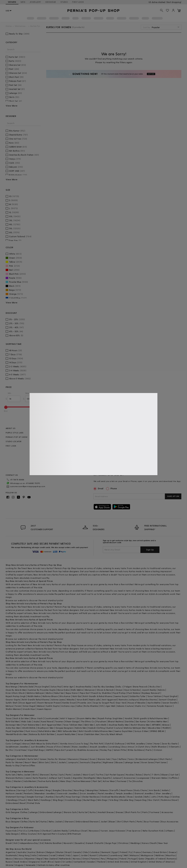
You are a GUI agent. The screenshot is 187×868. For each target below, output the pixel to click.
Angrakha (78, 778)
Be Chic (9, 750)
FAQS (125, 450)
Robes (139, 775)
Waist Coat (88, 775)
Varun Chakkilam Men (88, 734)
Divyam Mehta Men (87, 718)
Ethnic (9, 781)
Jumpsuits (73, 762)
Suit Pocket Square (115, 775)
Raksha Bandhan (53, 843)
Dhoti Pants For (133, 812)
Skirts (54, 762)
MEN (23, 2)
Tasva (9, 718)
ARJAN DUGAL (29, 728)
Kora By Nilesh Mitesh (112, 734)
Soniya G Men (141, 731)
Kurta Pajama (40, 778)
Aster (150, 744)
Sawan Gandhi (170, 703)
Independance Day (29, 843)
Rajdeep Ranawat (151, 693)
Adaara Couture (125, 706)
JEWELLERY (35, 2)
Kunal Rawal (47, 721)
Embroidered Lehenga (51, 812)
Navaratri (68, 843)
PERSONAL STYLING (73, 455)
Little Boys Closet (79, 831)
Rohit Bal (77, 696)
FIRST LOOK (78, 2)
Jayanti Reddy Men (66, 734)
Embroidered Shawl (16, 803)
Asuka (36, 721)
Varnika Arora (67, 744)
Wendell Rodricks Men (17, 734)
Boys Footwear (152, 822)
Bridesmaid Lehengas (147, 759)
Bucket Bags (90, 800)
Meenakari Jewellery (45, 793)
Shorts (147, 775)
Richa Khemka (91, 706)
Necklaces (11, 790)
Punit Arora (31, 731)
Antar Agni (69, 687)
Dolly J (119, 687)
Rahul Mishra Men (47, 731)
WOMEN (12, 2)
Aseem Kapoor (44, 709)
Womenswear (21, 26)
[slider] (6, 407)
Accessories (129, 778)
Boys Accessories (170, 822)
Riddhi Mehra (34, 696)
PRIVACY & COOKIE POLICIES (136, 446)
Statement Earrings (15, 797)
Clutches (175, 797)
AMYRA (49, 750)
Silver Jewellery (163, 793)
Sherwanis (73, 759)
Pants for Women (14, 762)
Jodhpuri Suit (55, 778)
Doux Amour (128, 747)
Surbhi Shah (12, 703)
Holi (16, 843)
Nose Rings (79, 790)
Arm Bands (154, 790)
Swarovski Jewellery (67, 793)
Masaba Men (154, 728)
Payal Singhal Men (15, 731)
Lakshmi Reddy (60, 831)
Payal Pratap (119, 693)
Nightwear (108, 762)
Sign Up (150, 550)
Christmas (123, 843)
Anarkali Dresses (106, 812)
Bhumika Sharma (149, 700)
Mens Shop (66, 781)
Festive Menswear (82, 781)
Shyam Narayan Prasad (49, 703)
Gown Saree (147, 762)
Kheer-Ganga (72, 721)
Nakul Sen (59, 693)
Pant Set (97, 781)
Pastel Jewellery (106, 793)
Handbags (13, 800)
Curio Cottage (13, 744)
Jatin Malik (101, 725)
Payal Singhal (170, 696)
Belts (147, 797)
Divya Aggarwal (27, 703)
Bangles (57, 790)
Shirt (119, 822)
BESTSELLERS (70, 433)
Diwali (9, 843)
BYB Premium (74, 834)
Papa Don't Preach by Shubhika (95, 693)
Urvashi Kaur (29, 709)
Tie (130, 781)
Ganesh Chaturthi (95, 843)
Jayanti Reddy (149, 690)
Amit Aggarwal (109, 700)
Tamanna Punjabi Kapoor (160, 706)
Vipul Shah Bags (36, 750)
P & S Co (23, 831)
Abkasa (166, 725)
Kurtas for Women (57, 759)
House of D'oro (54, 747)
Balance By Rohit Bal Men (42, 734)
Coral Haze (21, 750)
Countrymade (51, 718)
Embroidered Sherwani (87, 822)
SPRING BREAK (157, 731)
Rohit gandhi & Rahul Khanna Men (151, 718)
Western (18, 781)
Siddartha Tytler (137, 696)
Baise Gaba (63, 690)
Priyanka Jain (84, 703)
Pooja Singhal (42, 687)
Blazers (165, 775)
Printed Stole (34, 803)
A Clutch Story (143, 747)
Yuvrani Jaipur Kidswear (113, 831)
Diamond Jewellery (144, 793)
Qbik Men (89, 725)
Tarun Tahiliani (155, 696)
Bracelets (39, 790)
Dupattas (96, 762)
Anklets (165, 790)
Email (99, 488)
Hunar (157, 744)
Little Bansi (34, 831)
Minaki (67, 747)
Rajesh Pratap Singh (16, 696)
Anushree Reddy (84, 687)
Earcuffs (114, 790)
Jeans (28, 778)
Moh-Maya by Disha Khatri (45, 744)
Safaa (79, 706)
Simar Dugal (29, 706)
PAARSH (166, 728)
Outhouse (120, 744)
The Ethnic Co (88, 721)
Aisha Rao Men (13, 728)
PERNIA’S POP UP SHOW (17, 437)
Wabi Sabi (26, 721)
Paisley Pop (106, 750)
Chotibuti (46, 831)
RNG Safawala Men (67, 731)
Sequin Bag (141, 800)
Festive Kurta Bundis (48, 781)
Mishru (49, 693)
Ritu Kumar (65, 696)
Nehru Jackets (56, 822)
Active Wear (109, 781)
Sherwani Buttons (14, 778)
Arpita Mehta (154, 703)
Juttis (154, 797)
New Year (163, 843)
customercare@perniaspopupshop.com (28, 486)
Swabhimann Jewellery (17, 747)
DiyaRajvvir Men (46, 728)
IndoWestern (30, 781)
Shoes (130, 797)
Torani (18, 706)
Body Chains (141, 790)
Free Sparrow (134, 831)
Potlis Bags (164, 797)
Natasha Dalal (26, 687)
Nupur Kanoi (72, 693)
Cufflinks (173, 778)
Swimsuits (85, 762)
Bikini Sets (44, 762)
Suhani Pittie (120, 750)
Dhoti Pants (165, 759)
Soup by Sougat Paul (104, 703)
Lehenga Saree (132, 762)
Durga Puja (111, 843)
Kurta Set (83, 812)
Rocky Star (155, 687)
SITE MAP (127, 455)
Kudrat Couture (114, 728)
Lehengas (10, 759)
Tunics (131, 759)
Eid (42, 843)
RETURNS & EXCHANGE (133, 437)
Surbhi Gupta (53, 706)
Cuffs (30, 790)
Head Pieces (127, 790)
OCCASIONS (70, 459)
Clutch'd (109, 744)
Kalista (162, 690)
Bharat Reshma (116, 721)
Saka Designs (12, 834)
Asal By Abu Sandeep (104, 687)
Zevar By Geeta (170, 744)
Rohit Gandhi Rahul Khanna (36, 700)
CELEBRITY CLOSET (73, 450)
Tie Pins (100, 775)
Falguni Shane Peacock (136, 687)
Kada (123, 797)
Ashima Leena (58, 700)
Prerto (149, 750)
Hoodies (130, 775)
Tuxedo (67, 778)
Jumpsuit (117, 778)
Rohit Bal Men (12, 721)
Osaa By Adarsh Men (16, 690)
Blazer (112, 822)
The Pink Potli (97, 744)
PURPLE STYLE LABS (15, 433)
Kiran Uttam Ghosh (15, 693)
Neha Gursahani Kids (153, 831)
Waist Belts (33, 800)
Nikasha (71, 700)
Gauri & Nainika (132, 690)
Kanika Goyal (69, 703)
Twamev (59, 721)
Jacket (104, 822)
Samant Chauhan (168, 700)
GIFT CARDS (70, 446)
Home (9, 26)
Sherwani (44, 775)
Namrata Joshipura (128, 700)
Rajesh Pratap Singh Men (110, 718)
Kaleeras (104, 790)
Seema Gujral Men (123, 731)
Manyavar (90, 690)
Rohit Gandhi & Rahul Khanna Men (96, 731)
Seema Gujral (121, 696)
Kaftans (123, 759)
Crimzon (158, 750)
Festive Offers (28, 765)
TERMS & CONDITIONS (133, 441)
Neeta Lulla (95, 700)
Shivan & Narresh (105, 690)
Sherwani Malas (159, 778)
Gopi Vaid (121, 703)
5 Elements (174, 747)
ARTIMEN (156, 725)
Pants (68, 775)
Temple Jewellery (124, 793)
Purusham (101, 721)
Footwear (122, 781)
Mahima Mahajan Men (135, 728)
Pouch (23, 800)
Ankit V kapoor (68, 718)
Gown (93, 759)
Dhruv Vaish (37, 718)
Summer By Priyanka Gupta (42, 690)
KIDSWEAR (51, 2)
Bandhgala (90, 778)
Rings (48, 790)
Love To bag (82, 744)
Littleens (170, 831)
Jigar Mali (110, 706)
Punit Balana (134, 693)
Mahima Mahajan (35, 693)
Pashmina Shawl (169, 800)
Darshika (129, 721)
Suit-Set (174, 775)
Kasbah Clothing (97, 728)
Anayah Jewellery (98, 747)
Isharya (26, 744)
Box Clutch (154, 800)
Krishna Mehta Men (158, 721)
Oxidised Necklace (111, 797)
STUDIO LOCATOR (14, 441)
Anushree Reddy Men (119, 725)
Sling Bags (58, 800)
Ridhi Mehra (77, 690)
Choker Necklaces (91, 797)
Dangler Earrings (35, 797)
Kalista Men (81, 728)
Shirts (35, 775)
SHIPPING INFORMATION (134, 433)
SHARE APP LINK (173, 496)
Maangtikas (92, 790)
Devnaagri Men (13, 725)
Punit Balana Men (31, 725)
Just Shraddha (38, 747)
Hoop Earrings (73, 797)
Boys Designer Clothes (17, 822)
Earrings (22, 790)
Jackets (62, 762)
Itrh (102, 706)
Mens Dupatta (104, 778)
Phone (113, 488)
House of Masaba (137, 703)
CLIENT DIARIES (71, 463)
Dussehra (80, 843)
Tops (115, 759)
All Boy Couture (28, 834)
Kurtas (54, 775)
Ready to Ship (13, 765)
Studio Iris (140, 706)
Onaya (119, 690)
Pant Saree (161, 762)
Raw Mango (12, 687)
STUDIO (64, 2)
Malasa (41, 706)
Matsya (9, 706)
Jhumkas (49, 797)
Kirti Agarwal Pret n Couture (52, 834)
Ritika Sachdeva (136, 750)
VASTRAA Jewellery (136, 744)
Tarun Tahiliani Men (73, 725)
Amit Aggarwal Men (51, 725)
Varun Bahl (82, 700)
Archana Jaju (68, 706)
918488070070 (174, 2)
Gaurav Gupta (13, 700)
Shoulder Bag (127, 800)
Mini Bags (102, 800)
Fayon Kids (11, 831)
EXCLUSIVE (69, 437)
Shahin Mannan (13, 709)
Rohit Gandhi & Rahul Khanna (98, 696)
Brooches (138, 781)
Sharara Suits (70, 812)
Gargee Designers (64, 728)
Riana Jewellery (80, 747)
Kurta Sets (33, 759)
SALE (67, 441)
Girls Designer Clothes (17, 812)
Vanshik (128, 718)
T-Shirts (156, 775)
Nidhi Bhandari (159, 747)
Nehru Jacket (24, 775)
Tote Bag (114, 800)
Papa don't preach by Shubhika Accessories (77, 750)
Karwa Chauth (149, 843)
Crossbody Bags (73, 800)
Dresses (84, 759)
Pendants (28, 793)
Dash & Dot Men (21, 718)
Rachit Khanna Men (140, 725)
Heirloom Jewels (14, 793)
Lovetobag (115, 747)
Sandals (139, 797)
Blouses (119, 762)
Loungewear (143, 778)
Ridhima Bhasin (50, 696)
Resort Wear (31, 762)
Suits (62, 775)
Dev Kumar (141, 721)
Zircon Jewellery (88, 793)
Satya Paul (56, 687)
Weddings (135, 843)
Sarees (43, 759)
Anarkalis (21, 759)
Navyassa (94, 831)
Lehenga (34, 812)
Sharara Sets (104, 759)
